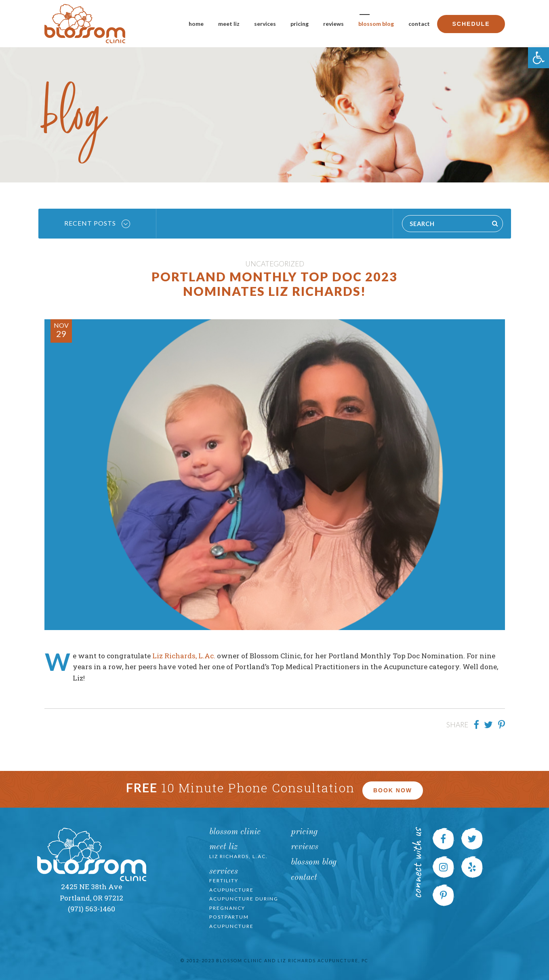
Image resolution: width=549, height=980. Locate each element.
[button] (538, 58)
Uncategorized (275, 264)
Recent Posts (97, 224)
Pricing (300, 24)
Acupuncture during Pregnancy (244, 903)
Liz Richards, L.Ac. (184, 656)
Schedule (471, 24)
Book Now (393, 790)
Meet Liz (229, 24)
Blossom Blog (376, 24)
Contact (419, 24)
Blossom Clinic (235, 832)
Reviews (333, 24)
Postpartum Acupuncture (231, 921)
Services (265, 24)
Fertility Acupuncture (231, 885)
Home (196, 24)
